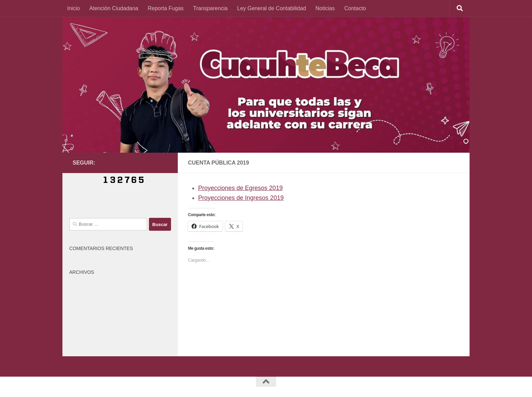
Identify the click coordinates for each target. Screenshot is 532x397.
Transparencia (210, 8)
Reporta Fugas (166, 8)
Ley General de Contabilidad (272, 8)
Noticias (325, 8)
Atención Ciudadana (114, 8)
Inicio (73, 8)
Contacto (355, 8)
